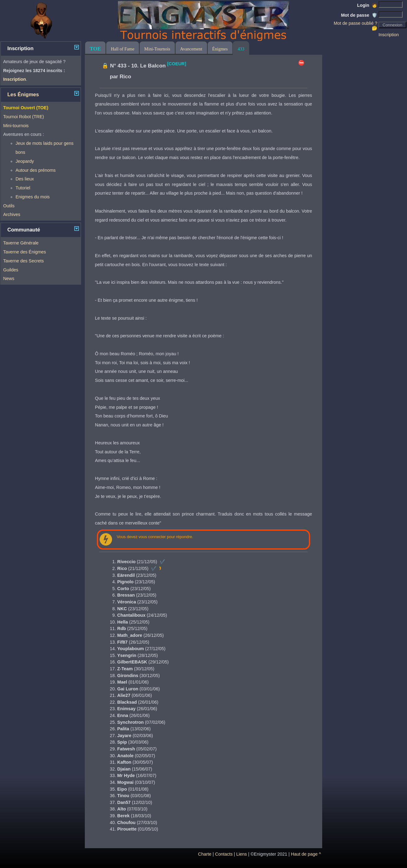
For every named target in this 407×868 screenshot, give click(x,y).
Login (367, 5)
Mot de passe (359, 15)
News (9, 279)
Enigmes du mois (32, 197)
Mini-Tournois (157, 49)
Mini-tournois (16, 126)
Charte (205, 854)
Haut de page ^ (306, 854)
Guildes (11, 270)
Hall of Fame (123, 49)
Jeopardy (25, 161)
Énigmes (220, 49)
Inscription (389, 35)
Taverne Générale (21, 243)
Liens (241, 854)
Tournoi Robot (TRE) (24, 117)
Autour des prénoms (36, 170)
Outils (9, 206)
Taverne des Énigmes (24, 252)
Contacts (224, 854)
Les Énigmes (23, 95)
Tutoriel (23, 188)
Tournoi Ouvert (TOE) (26, 108)
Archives (12, 214)
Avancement (191, 49)
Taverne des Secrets (23, 261)
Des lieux (25, 179)
